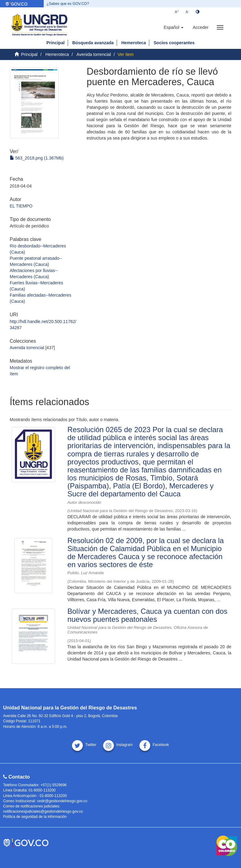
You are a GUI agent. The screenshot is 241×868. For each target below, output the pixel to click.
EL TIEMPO (21, 206)
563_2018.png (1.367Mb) (37, 158)
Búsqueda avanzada (93, 43)
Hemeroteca (134, 43)
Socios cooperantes (174, 43)
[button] (174, 27)
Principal (56, 43)
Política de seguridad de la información (35, 817)
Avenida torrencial (94, 54)
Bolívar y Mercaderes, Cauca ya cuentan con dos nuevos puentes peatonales (147, 615)
